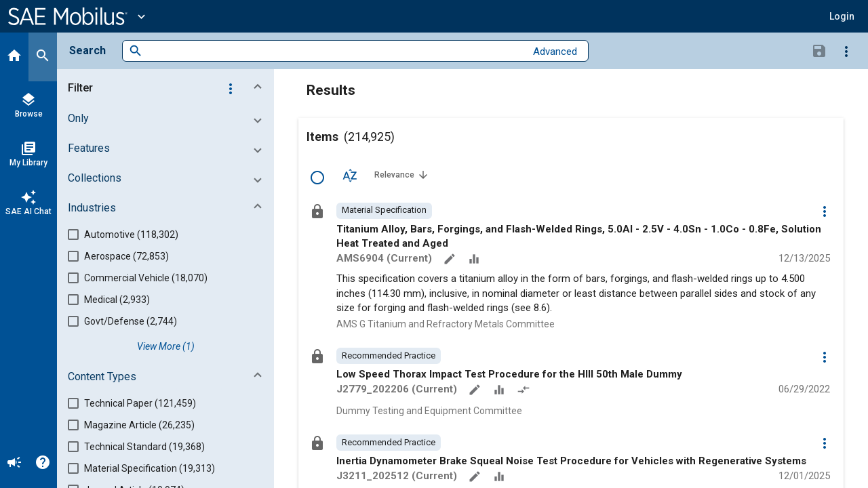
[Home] (14, 57)
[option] (384, 211)
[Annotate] (451, 260)
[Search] (43, 57)
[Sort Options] (350, 175)
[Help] (43, 464)
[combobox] (334, 51)
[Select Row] (317, 178)
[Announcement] (14, 464)
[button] (842, 16)
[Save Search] (819, 50)
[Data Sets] (475, 260)
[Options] (846, 51)
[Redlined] (525, 391)
